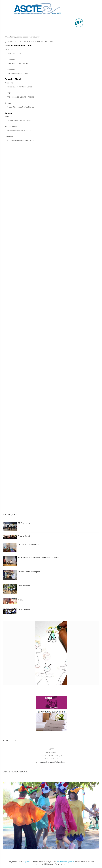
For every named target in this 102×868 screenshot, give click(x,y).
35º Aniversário (24, 523)
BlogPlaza (26, 862)
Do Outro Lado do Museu (28, 545)
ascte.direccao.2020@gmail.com (54, 762)
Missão (21, 600)
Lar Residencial (24, 610)
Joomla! (71, 862)
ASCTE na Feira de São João (29, 572)
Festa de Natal (24, 536)
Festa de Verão (24, 586)
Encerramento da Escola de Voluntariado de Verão (39, 558)
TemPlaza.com (62, 862)
